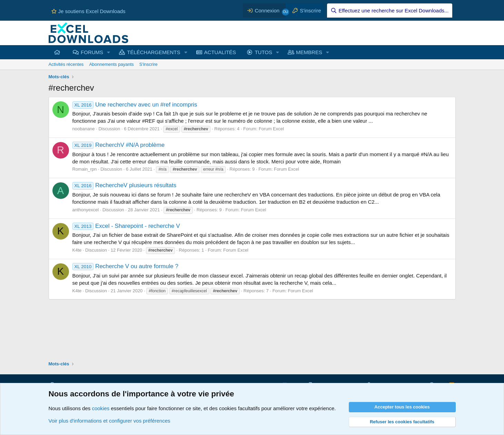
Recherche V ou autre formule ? (125, 266)
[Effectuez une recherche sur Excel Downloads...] (390, 11)
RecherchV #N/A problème (119, 145)
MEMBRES (309, 52)
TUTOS (263, 52)
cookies (101, 408)
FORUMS (92, 52)
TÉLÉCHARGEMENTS (154, 52)
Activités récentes (66, 64)
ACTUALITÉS (220, 52)
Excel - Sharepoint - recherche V (126, 226)
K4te (77, 250)
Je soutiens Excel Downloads (88, 11)
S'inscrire (149, 64)
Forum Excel (271, 129)
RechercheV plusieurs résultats (125, 185)
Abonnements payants (111, 64)
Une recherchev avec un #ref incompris (135, 105)
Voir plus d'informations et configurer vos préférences (110, 421)
